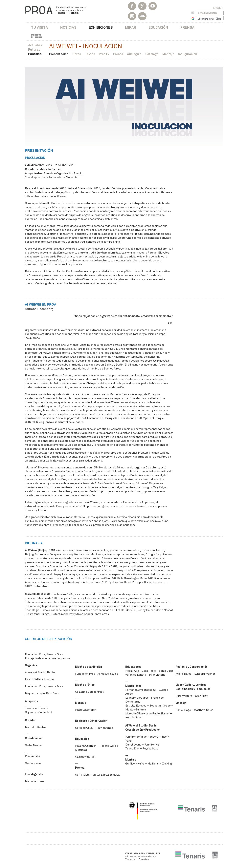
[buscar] (209, 19)
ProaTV (104, 54)
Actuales (35, 45)
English (218, 8)
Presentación (59, 54)
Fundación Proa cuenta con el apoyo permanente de (71, 10)
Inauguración (188, 54)
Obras (77, 54)
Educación (158, 27)
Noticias (68, 27)
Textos (90, 54)
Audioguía (134, 54)
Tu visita (40, 27)
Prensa (187, 27)
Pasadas (35, 54)
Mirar (131, 27)
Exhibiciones (101, 27)
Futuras (34, 50)
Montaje (168, 54)
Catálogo (152, 54)
